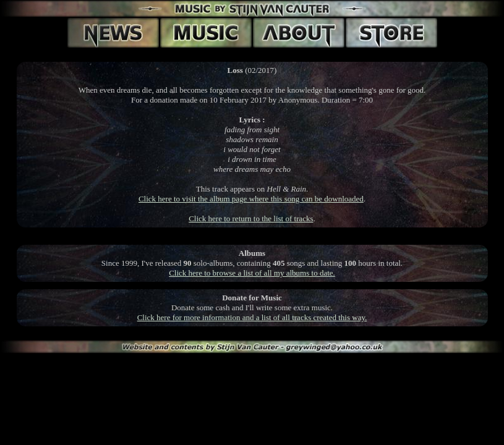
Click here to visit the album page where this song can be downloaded (251, 199)
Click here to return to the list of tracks (251, 218)
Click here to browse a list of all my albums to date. (252, 273)
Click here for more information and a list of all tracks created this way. (252, 317)
